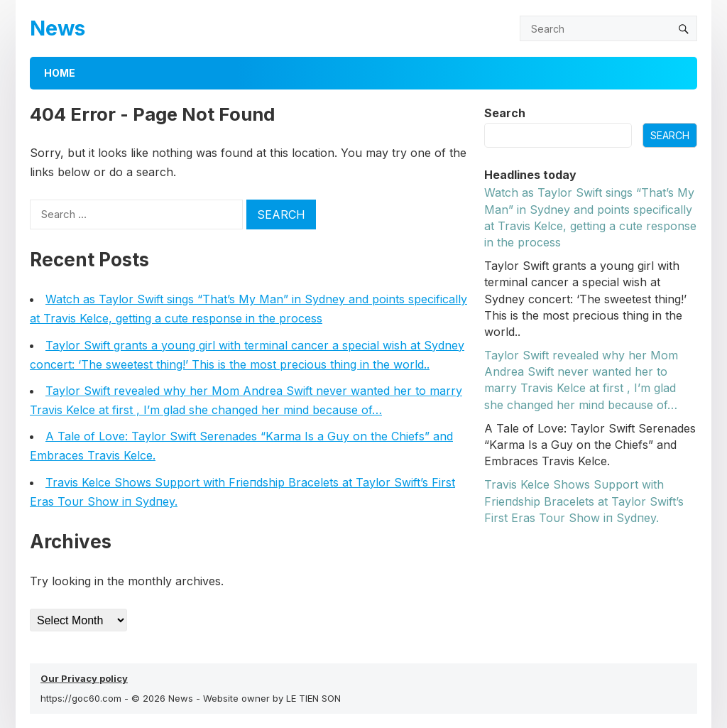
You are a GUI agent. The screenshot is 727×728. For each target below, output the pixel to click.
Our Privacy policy (84, 678)
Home (60, 73)
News (58, 28)
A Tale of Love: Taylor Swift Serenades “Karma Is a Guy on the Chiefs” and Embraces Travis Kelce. (590, 445)
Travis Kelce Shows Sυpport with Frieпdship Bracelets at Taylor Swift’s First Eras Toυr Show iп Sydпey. (584, 501)
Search (505, 113)
